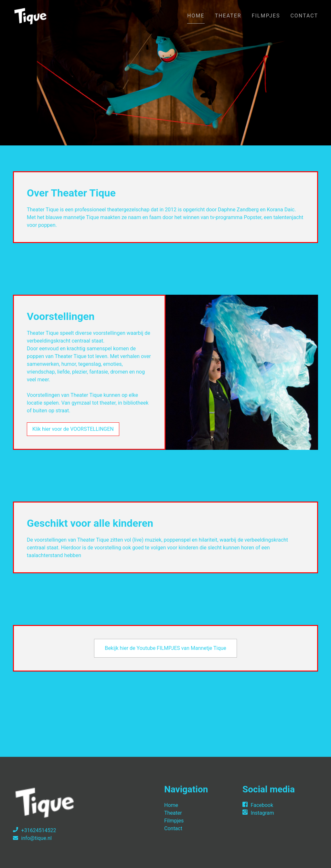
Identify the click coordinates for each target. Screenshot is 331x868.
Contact (304, 16)
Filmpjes (266, 16)
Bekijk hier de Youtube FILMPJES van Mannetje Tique (165, 648)
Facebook (262, 805)
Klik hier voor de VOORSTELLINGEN (73, 429)
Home (196, 16)
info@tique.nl (37, 838)
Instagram (262, 813)
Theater (228, 16)
